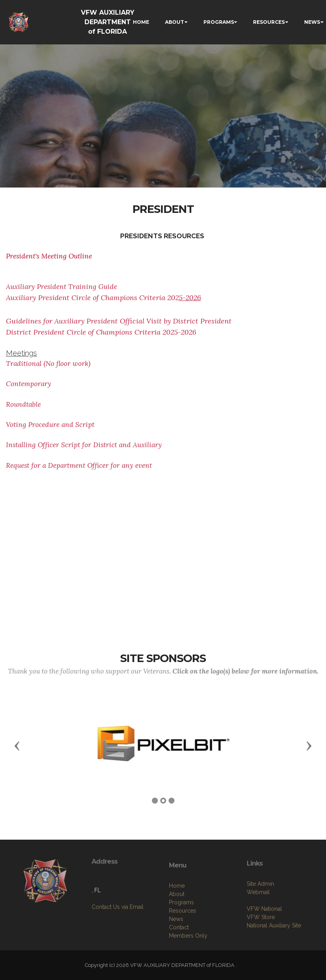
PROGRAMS (219, 22)
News (176, 948)
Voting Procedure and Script (50, 425)
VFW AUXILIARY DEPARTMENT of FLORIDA (108, 22)
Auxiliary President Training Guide (61, 287)
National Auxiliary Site (274, 949)
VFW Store (261, 941)
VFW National (264, 932)
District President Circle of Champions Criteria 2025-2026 (101, 332)
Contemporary (30, 384)
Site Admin (260, 907)
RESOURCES (269, 22)
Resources (183, 940)
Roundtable (23, 404)
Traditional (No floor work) (48, 364)
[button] (17, 745)
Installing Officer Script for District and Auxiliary (84, 445)
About (177, 923)
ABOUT (175, 22)
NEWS (312, 22)
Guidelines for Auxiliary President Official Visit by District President (119, 321)
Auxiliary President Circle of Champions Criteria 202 (104, 298)
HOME (141, 22)
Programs (181, 932)
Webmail (258, 916)
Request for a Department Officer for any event (79, 465)
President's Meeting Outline (49, 256)
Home (177, 915)
